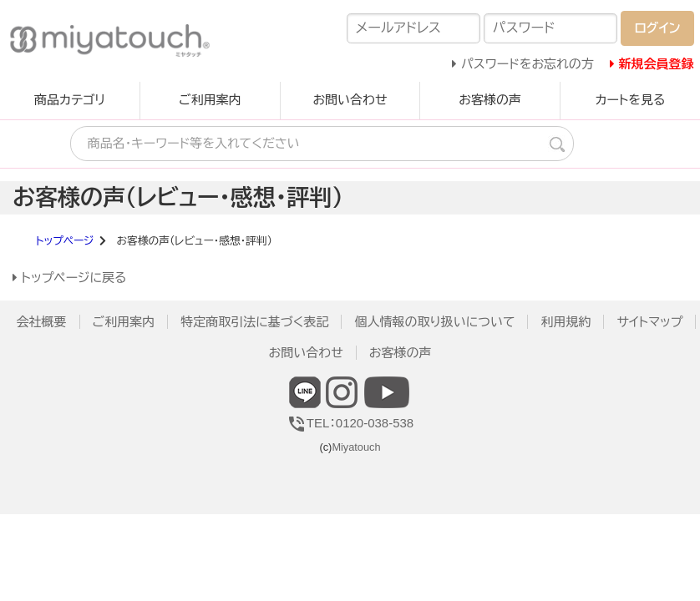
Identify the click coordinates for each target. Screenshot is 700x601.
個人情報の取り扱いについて (434, 322)
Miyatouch (356, 447)
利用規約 (566, 322)
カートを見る (630, 100)
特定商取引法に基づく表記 (254, 322)
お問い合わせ (350, 100)
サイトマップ (649, 322)
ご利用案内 (210, 100)
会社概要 (42, 322)
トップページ (65, 241)
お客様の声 (490, 100)
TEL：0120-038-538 (350, 423)
